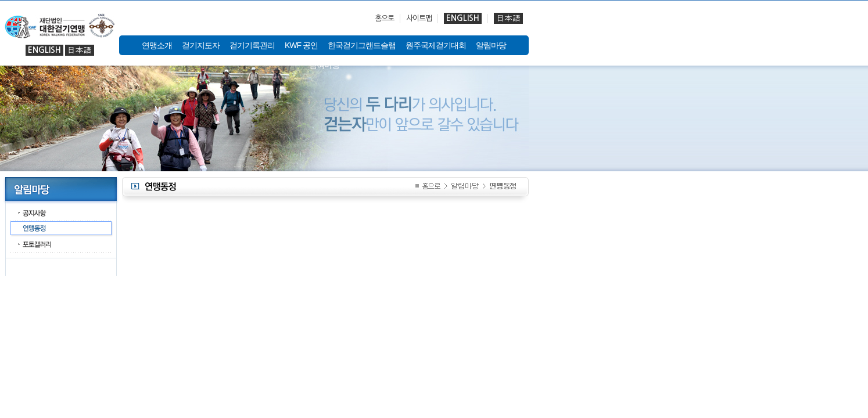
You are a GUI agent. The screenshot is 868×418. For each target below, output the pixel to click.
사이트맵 (419, 18)
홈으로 (384, 18)
